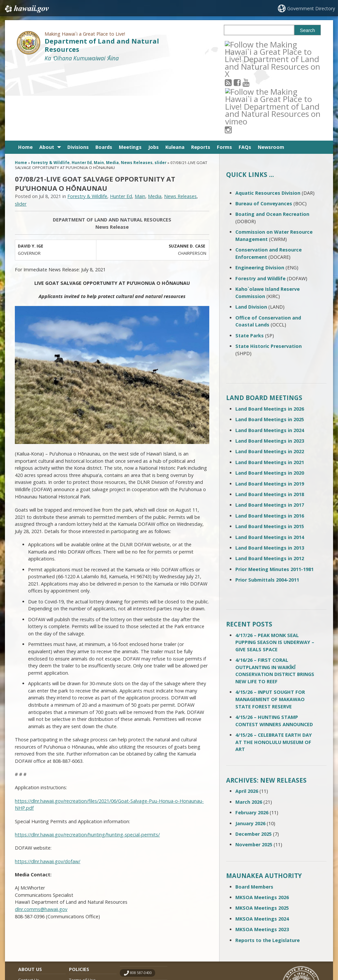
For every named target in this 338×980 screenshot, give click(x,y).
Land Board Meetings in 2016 (270, 443)
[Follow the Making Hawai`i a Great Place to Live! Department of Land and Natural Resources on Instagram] (272, 44)
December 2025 (253, 761)
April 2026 (247, 718)
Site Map (27, 920)
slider (160, 90)
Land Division (251, 234)
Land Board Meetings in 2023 (270, 368)
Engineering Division (260, 195)
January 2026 (250, 750)
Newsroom (271, 74)
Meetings (130, 74)
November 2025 (254, 772)
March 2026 (249, 729)
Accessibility (81, 920)
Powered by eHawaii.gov (296, 949)
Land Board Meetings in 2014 (270, 464)
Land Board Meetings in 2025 (270, 347)
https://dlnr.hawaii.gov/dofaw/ (48, 788)
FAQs (245, 74)
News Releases (137, 90)
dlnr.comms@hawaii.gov (41, 836)
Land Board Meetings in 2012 (270, 486)
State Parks (250, 263)
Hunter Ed (82, 90)
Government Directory (311, 8)
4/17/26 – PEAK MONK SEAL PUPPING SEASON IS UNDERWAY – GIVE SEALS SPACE (275, 569)
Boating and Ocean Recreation (272, 141)
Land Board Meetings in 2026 (270, 336)
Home (25, 74)
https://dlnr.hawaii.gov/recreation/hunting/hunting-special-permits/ (87, 762)
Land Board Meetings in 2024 (270, 357)
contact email (141, 913)
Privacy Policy (82, 933)
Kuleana (175, 74)
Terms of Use (82, 907)
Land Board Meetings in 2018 (270, 421)
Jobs (153, 74)
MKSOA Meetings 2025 (262, 835)
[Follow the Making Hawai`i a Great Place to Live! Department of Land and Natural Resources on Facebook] (246, 44)
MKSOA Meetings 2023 (262, 856)
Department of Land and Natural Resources (102, 45)
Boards (104, 74)
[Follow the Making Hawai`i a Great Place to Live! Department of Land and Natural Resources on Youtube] (255, 44)
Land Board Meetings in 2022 (270, 379)
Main (99, 90)
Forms (224, 74)
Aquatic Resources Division (268, 120)
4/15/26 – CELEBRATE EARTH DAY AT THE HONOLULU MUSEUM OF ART (274, 669)
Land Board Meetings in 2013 (270, 475)
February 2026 (252, 740)
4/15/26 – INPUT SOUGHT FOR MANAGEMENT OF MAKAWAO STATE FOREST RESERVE (270, 626)
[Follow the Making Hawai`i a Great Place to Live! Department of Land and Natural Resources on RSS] (237, 44)
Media (112, 90)
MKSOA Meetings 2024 (262, 846)
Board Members (254, 814)
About (47, 74)
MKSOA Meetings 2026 (262, 824)
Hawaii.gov (26, 9)
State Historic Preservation (269, 273)
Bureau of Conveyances (264, 131)
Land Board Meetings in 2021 (270, 389)
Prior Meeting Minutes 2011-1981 (274, 496)
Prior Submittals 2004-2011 (267, 507)
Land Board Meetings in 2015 (270, 453)
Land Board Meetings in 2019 (270, 411)
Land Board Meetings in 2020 (270, 400)
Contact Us (29, 907)
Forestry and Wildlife (260, 205)
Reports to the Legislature (268, 867)
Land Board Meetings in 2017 (270, 432)
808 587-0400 (141, 900)
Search (308, 30)
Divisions (78, 74)
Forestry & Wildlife (50, 90)
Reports (201, 74)
